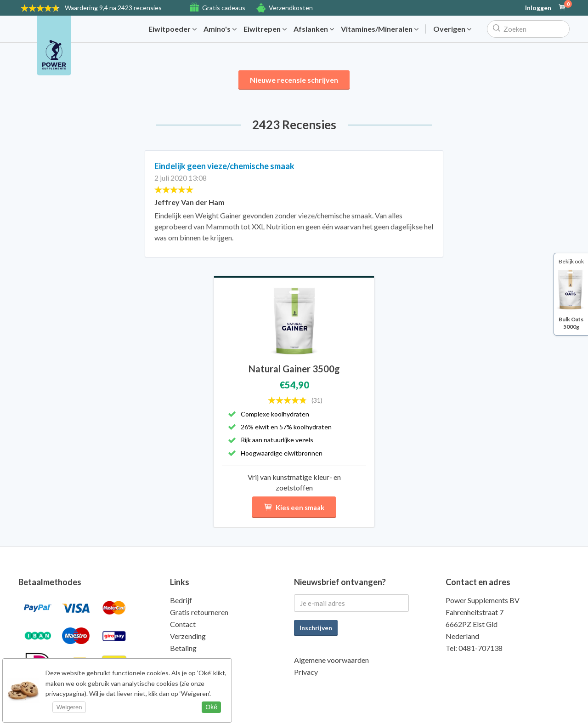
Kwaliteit (184, 672)
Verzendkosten (291, 8)
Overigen (452, 29)
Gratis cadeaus (224, 8)
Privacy (306, 672)
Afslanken (314, 29)
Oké (211, 707)
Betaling (183, 648)
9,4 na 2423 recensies (113, 8)
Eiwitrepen (265, 29)
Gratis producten (197, 660)
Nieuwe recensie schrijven (294, 80)
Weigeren (69, 707)
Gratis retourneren (199, 612)
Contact (183, 624)
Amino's (220, 29)
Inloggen (538, 8)
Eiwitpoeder (172, 29)
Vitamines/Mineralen (380, 29)
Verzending (188, 636)
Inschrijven (316, 628)
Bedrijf (181, 600)
